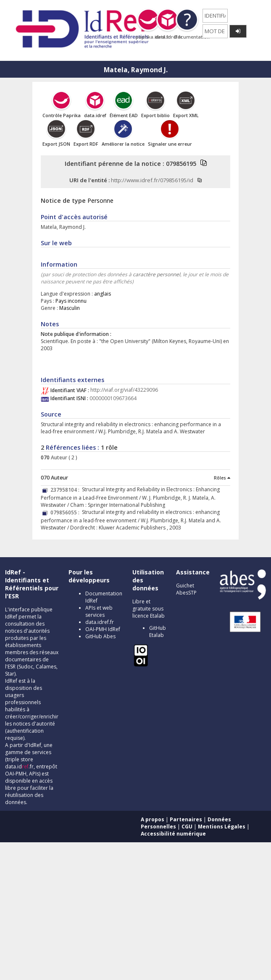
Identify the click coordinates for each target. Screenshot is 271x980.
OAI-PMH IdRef (103, 629)
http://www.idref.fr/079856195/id (152, 180)
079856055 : (66, 512)
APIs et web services (99, 611)
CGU (187, 827)
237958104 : (66, 490)
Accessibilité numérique (173, 834)
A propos (153, 819)
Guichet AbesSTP (186, 589)
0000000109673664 (113, 398)
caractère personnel (157, 274)
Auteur (58, 457)
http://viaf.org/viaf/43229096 (124, 390)
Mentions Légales (222, 827)
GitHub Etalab (158, 631)
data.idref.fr (100, 622)
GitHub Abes (100, 636)
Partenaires (186, 819)
